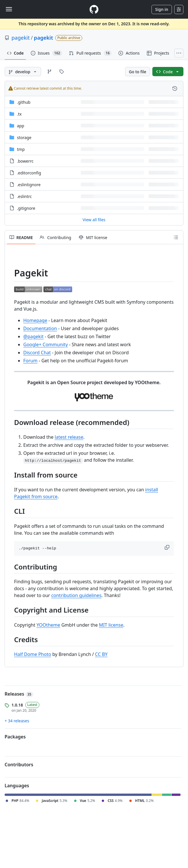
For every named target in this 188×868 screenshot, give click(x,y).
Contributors (19, 765)
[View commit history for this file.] (175, 88)
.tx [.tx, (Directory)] (19, 114)
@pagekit (33, 336)
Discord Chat (37, 353)
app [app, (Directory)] (21, 126)
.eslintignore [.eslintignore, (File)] (29, 185)
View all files (94, 220)
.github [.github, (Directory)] (24, 102)
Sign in (162, 9)
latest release (69, 437)
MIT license (111, 625)
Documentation (40, 328)
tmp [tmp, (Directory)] (21, 149)
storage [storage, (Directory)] (24, 137)
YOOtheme (48, 625)
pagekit (21, 38)
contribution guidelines (76, 595)
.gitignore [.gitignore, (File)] (26, 208)
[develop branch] (23, 72)
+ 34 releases (17, 721)
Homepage (35, 320)
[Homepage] (94, 9)
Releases (19, 694)
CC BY (101, 654)
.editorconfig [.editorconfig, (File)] (29, 173)
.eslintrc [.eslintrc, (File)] (24, 196)
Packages (15, 737)
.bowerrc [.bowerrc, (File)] (25, 161)
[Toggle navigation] (9, 9)
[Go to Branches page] (49, 72)
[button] (168, 547)
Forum (30, 361)
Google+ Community (46, 344)
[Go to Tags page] (62, 72)
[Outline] (176, 237)
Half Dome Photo (33, 654)
